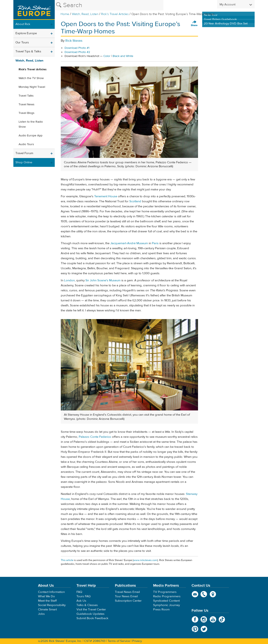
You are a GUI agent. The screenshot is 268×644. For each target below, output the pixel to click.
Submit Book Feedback (92, 618)
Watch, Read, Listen (85, 14)
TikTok (222, 619)
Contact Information (51, 592)
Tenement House (106, 196)
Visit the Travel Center (91, 609)
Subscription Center (128, 601)
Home (65, 14)
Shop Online (24, 162)
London (69, 280)
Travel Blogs (27, 113)
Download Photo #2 (77, 52)
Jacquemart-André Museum (129, 243)
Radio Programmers (167, 596)
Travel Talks (26, 96)
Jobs (41, 614)
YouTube (213, 619)
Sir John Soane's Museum (103, 280)
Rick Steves (74, 41)
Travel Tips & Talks (28, 51)
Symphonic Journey (166, 605)
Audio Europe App (30, 136)
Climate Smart (47, 609)
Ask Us (81, 601)
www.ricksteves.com (145, 560)
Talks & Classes (87, 605)
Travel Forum (24, 153)
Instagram (204, 619)
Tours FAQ (83, 596)
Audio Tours (26, 144)
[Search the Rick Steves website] (109, 5)
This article (67, 560)
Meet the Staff (47, 601)
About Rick (23, 24)
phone (204, 594)
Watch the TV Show (31, 78)
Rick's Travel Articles (115, 14)
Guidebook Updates (90, 614)
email (195, 594)
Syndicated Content (166, 601)
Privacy (137, 641)
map (213, 594)
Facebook (195, 619)
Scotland (135, 201)
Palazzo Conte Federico (95, 437)
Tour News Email (126, 596)
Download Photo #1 (77, 48)
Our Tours (22, 42)
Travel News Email (127, 592)
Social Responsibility (52, 605)
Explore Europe (26, 33)
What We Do (46, 596)
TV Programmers (165, 592)
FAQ (79, 592)
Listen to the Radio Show (31, 124)
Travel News (27, 104)
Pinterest (195, 629)
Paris (155, 243)
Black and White (123, 56)
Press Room (161, 609)
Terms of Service (119, 641)
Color (107, 56)
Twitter (204, 629)
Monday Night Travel (32, 87)
